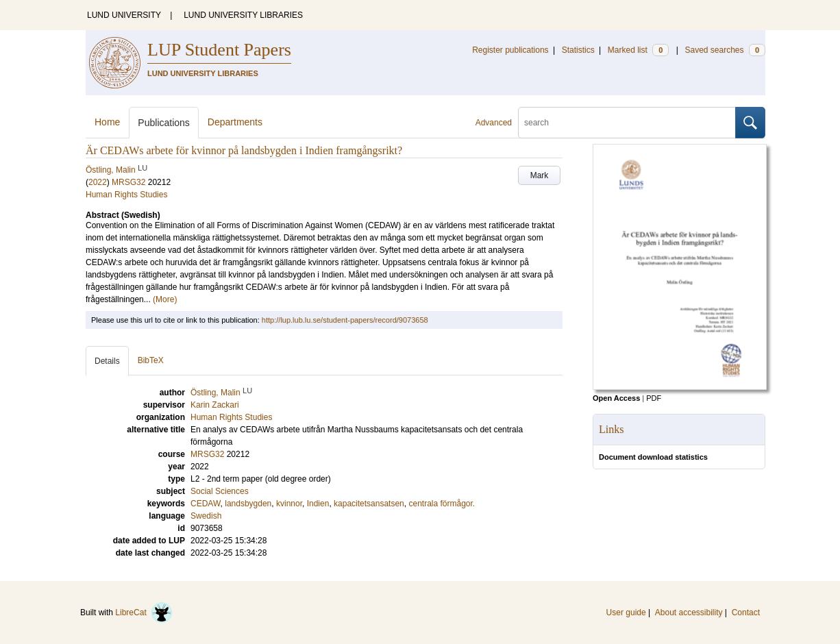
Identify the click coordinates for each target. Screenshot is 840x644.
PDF (654, 398)
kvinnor (289, 504)
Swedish (206, 516)
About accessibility (689, 612)
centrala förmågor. (442, 504)
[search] (627, 123)
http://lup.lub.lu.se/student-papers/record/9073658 (345, 320)
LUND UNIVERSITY (124, 15)
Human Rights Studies (126, 195)
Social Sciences (220, 491)
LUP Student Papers (219, 50)
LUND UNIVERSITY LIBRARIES (243, 15)
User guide (626, 612)
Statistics (578, 50)
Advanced (494, 123)
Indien (318, 504)
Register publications (510, 50)
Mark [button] (540, 175)
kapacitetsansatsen (369, 504)
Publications (164, 123)
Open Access (616, 398)
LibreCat (144, 612)
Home (107, 122)
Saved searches (725, 50)
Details (107, 361)
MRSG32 (128, 182)
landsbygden (248, 504)
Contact (746, 612)
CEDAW (206, 504)
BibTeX (151, 360)
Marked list (638, 50)
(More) (165, 299)
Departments (235, 122)
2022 (98, 182)
